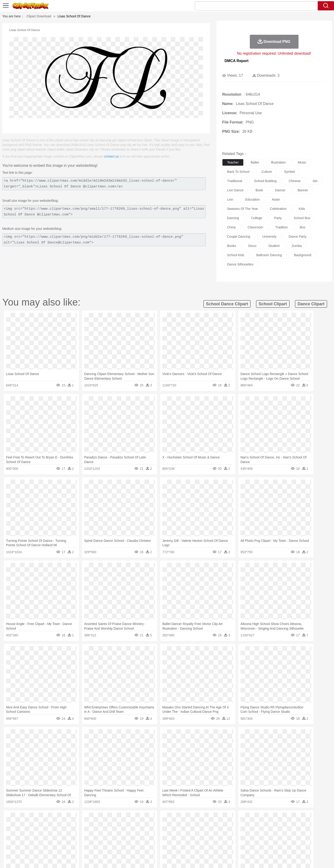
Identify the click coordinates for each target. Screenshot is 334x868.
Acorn (48, 818)
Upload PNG (295, 859)
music (302, 162)
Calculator (247, 839)
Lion (203, 825)
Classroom (87, 839)
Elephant (147, 825)
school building (265, 181)
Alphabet (232, 839)
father (198, 832)
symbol (289, 172)
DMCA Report (236, 61)
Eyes (140, 832)
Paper (209, 839)
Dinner (185, 846)
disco (252, 246)
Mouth (209, 832)
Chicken (96, 825)
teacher (233, 162)
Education (128, 839)
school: (36, 839)
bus (302, 227)
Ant (47, 825)
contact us (111, 156)
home (163, 832)
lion (230, 199)
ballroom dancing (269, 255)
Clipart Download (39, 16)
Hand (239, 832)
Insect (194, 825)
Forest (252, 818)
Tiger (257, 825)
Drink (83, 846)
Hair (172, 832)
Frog (167, 825)
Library (185, 839)
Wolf (278, 825)
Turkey (268, 825)
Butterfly (75, 825)
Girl (180, 832)
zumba (297, 246)
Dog (116, 825)
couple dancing (239, 237)
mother (90, 832)
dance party (297, 237)
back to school (238, 172)
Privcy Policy (246, 859)
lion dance (235, 190)
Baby (58, 832)
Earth (107, 818)
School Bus (144, 839)
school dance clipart (227, 304)
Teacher (63, 839)
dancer (280, 190)
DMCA (277, 859)
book (259, 190)
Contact (263, 859)
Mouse (226, 825)
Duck (124, 825)
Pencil (115, 839)
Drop (242, 818)
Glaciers (137, 818)
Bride (68, 832)
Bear (56, 825)
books (232, 246)
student (274, 246)
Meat (117, 846)
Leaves (72, 818)
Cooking (229, 846)
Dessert (72, 846)
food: (35, 846)
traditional (235, 181)
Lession (261, 839)
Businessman (106, 832)
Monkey (214, 825)
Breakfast (48, 846)
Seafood (144, 846)
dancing (233, 218)
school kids (236, 255)
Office (219, 839)
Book (74, 839)
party (278, 218)
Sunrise (186, 818)
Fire (116, 818)
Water (212, 818)
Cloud (232, 818)
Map (157, 839)
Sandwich (130, 846)
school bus (302, 218)
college (256, 218)
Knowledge (170, 839)
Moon (174, 818)
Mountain (199, 818)
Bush (222, 818)
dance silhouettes (240, 264)
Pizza (195, 846)
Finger (229, 832)
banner (303, 190)
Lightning (162, 818)
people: (36, 832)
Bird (64, 825)
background (303, 255)
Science (197, 839)
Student (50, 839)
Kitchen (173, 846)
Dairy (61, 846)
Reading (103, 839)
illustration (278, 162)
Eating (206, 846)
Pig (236, 825)
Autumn (60, 818)
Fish (158, 825)
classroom (255, 227)
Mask (48, 832)
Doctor (122, 832)
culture (267, 172)
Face (219, 832)
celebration (278, 209)
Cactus (85, 818)
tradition (282, 227)
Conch (96, 818)
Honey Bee (180, 825)
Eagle (134, 825)
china (231, 227)
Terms (230, 859)
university (269, 237)
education (252, 199)
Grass (149, 818)
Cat (86, 825)
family (78, 832)
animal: (36, 825)
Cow (107, 825)
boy (188, 832)
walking (151, 832)
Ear (131, 832)
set (315, 181)
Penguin (246, 825)
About (217, 859)
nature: (36, 818)
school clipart (273, 304)
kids (302, 209)
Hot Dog (242, 846)
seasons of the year (242, 209)
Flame (125, 818)
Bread (217, 846)
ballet (255, 162)
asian (276, 199)
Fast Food (96, 846)
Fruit (108, 846)
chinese (294, 181)
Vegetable (159, 846)
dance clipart (311, 304)
